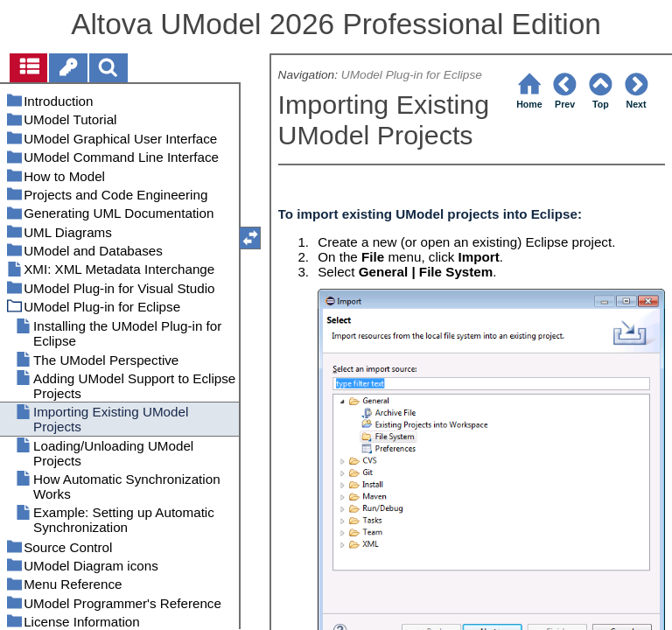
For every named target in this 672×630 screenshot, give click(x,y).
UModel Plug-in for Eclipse (412, 75)
